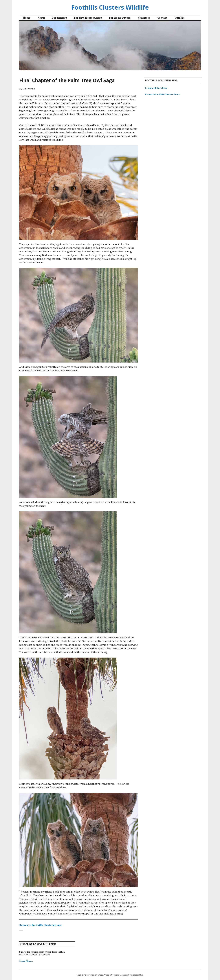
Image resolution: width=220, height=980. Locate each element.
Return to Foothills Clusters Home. (41, 925)
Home (27, 18)
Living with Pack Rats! (156, 88)
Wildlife (180, 18)
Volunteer (144, 18)
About (41, 18)
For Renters (60, 18)
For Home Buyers (120, 18)
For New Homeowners (88, 18)
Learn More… (26, 961)
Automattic (137, 975)
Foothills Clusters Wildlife (110, 7)
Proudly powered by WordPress (93, 975)
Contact (162, 18)
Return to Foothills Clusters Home (162, 94)
